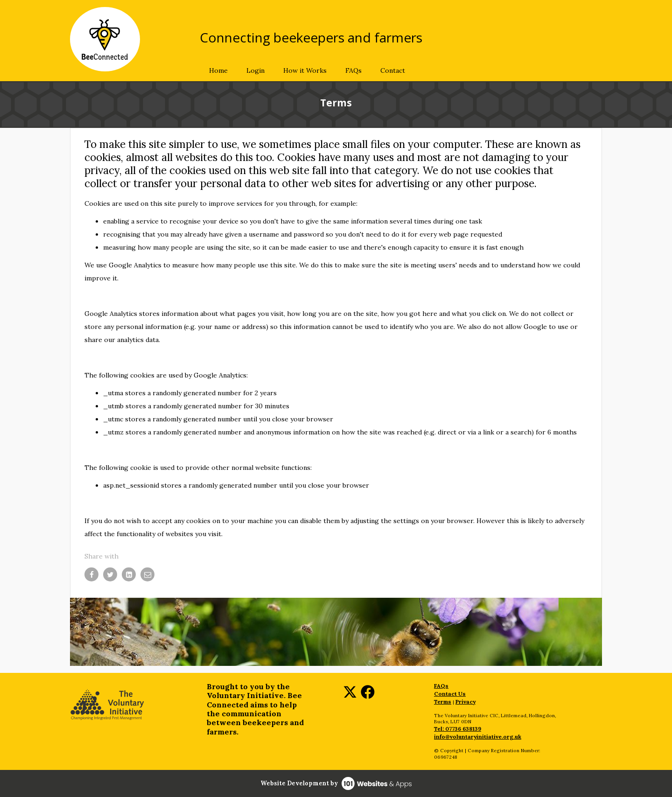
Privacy (465, 702)
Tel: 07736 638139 (458, 729)
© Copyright (449, 751)
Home (218, 70)
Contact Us (450, 694)
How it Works (305, 70)
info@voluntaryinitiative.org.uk (478, 737)
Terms (443, 702)
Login (255, 70)
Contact (393, 70)
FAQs (353, 70)
